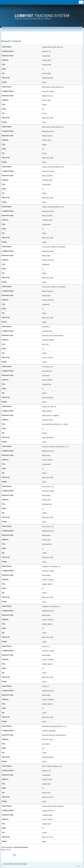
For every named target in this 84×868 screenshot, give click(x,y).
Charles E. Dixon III (49, 407)
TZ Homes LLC (48, 367)
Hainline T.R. (47, 51)
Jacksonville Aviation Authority (53, 806)
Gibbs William (47, 411)
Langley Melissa (48, 811)
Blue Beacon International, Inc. (53, 87)
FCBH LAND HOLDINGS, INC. (53, 167)
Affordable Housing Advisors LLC (54, 726)
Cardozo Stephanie (49, 731)
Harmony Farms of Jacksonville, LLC (55, 447)
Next (14, 855)
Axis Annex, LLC (48, 487)
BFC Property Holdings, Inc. (52, 766)
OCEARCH (46, 327)
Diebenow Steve (48, 131)
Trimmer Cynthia (48, 91)
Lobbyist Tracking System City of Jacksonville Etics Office (42, 13)
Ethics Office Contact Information (15, 864)
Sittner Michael (47, 291)
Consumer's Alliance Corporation (54, 247)
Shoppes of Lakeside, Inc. (51, 566)
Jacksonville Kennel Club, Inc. (53, 47)
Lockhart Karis (47, 331)
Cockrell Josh (47, 371)
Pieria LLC (46, 646)
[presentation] (42, 13)
